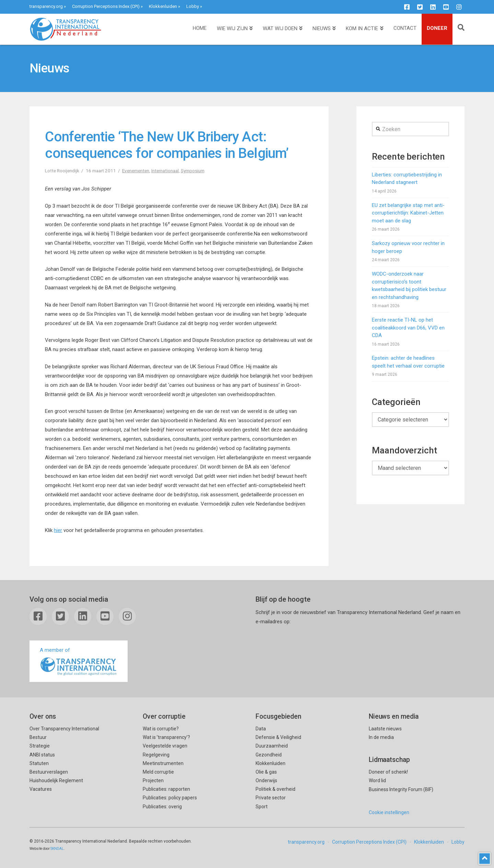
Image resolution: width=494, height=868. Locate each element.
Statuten (39, 763)
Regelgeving (156, 755)
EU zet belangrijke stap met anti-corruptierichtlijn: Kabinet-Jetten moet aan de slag (408, 213)
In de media (381, 737)
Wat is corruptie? (161, 729)
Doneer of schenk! (388, 772)
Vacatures (41, 789)
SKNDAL (57, 849)
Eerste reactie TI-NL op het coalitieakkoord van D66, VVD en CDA (408, 328)
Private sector (271, 798)
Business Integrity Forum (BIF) (401, 789)
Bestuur (38, 737)
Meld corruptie (158, 772)
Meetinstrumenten (163, 763)
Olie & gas (266, 772)
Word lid (377, 780)
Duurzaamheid (272, 746)
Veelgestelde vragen (165, 746)
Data (261, 729)
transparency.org (46, 6)
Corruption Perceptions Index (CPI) (106, 6)
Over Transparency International (64, 729)
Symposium (193, 171)
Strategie (40, 746)
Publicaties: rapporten (166, 789)
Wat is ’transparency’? (166, 737)
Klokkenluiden (163, 6)
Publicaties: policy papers (170, 798)
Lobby (193, 6)
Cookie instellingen (389, 812)
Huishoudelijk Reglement (56, 780)
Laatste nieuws (385, 729)
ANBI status (42, 755)
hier (58, 530)
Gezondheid (269, 755)
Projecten (153, 780)
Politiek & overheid (275, 789)
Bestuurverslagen (49, 772)
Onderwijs (266, 780)
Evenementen (136, 171)
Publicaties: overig (162, 807)
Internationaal (165, 171)
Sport (262, 807)
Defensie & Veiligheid (278, 737)
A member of (79, 662)
